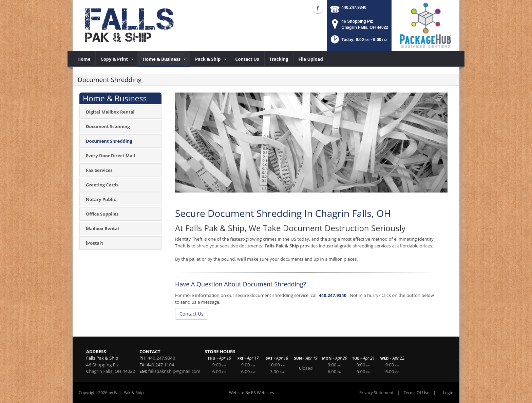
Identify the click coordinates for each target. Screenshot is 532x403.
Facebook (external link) (318, 8)
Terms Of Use (417, 393)
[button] (358, 42)
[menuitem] (84, 59)
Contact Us (192, 314)
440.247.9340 (354, 7)
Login (448, 393)
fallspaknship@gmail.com (174, 371)
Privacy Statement (376, 393)
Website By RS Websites (252, 393)
